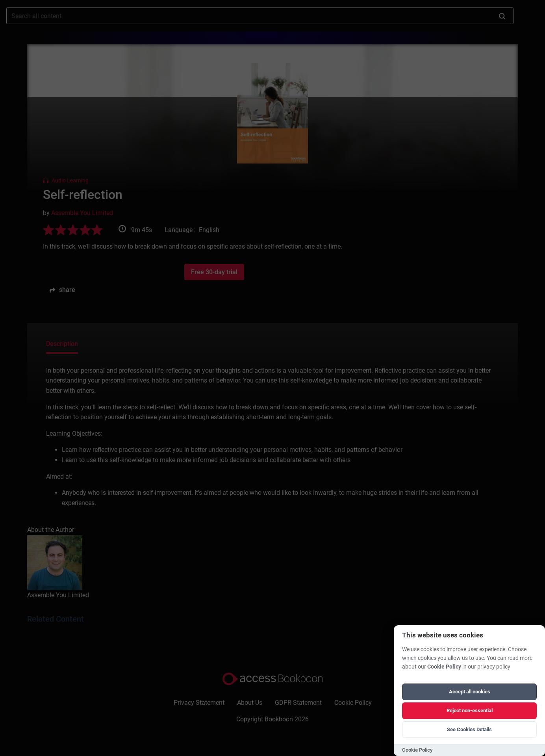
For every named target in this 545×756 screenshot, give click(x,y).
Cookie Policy (444, 667)
